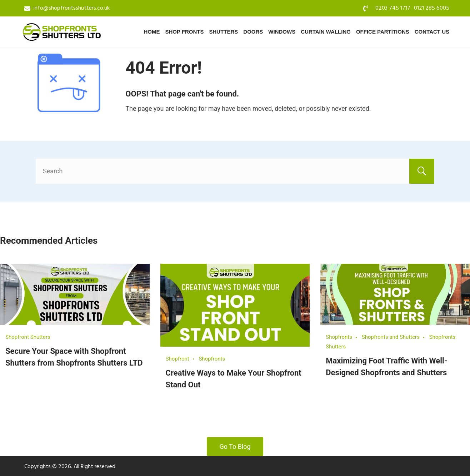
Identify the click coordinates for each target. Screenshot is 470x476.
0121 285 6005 (432, 8)
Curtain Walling (326, 32)
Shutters (224, 32)
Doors (253, 32)
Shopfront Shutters (28, 337)
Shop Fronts (184, 32)
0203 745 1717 (393, 8)
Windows (282, 32)
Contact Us (432, 32)
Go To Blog (235, 447)
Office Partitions (383, 32)
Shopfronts (212, 359)
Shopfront (177, 359)
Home (152, 32)
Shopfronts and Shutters (391, 337)
